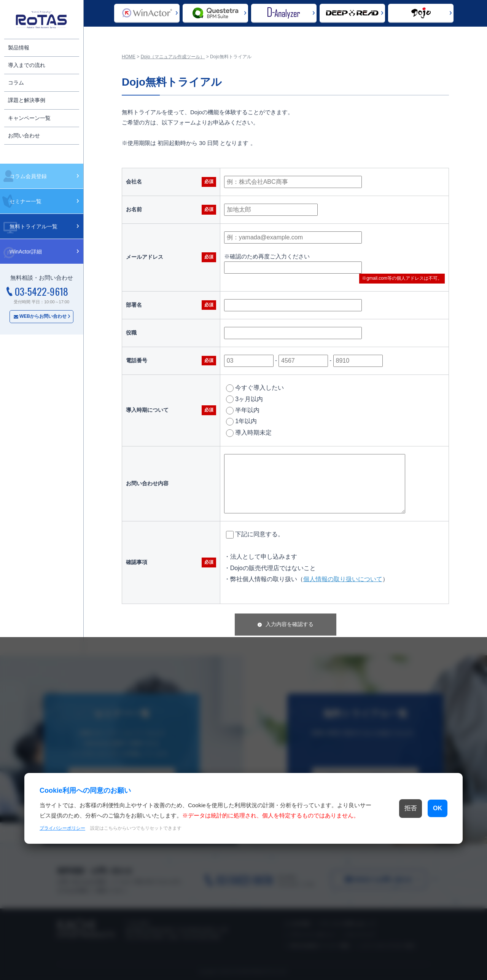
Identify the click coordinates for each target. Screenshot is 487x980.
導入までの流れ (27, 65)
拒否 (377, 808)
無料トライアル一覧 (33, 226)
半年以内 (243, 411)
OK (423, 808)
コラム (16, 83)
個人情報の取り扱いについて (343, 579)
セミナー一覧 (25, 201)
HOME (129, 57)
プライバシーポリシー (62, 833)
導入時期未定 (249, 433)
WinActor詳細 (26, 252)
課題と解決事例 (27, 100)
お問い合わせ (24, 135)
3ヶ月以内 (244, 399)
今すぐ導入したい (255, 388)
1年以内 (241, 422)
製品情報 (19, 48)
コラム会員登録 (28, 176)
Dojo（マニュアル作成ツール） (173, 57)
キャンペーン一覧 (29, 118)
